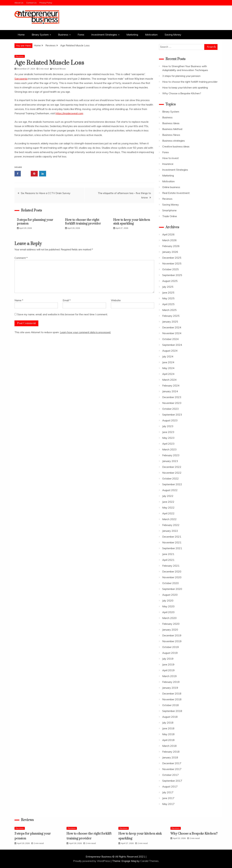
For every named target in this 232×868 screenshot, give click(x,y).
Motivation (151, 35)
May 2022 (168, 508)
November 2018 (172, 699)
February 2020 (171, 624)
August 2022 (170, 490)
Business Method (172, 129)
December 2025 (172, 258)
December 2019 (172, 635)
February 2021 (171, 566)
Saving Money (173, 35)
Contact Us (31, 3)
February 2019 (171, 682)
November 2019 (172, 641)
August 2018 (170, 717)
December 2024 (172, 327)
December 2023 (172, 397)
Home (21, 35)
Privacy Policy (46, 3)
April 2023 (168, 444)
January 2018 (170, 757)
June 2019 (168, 664)
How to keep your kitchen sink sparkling (132, 222)
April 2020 (168, 612)
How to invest (170, 158)
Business (63, 35)
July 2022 (168, 496)
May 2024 (168, 368)
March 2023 (169, 449)
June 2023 (168, 432)
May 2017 (168, 804)
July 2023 (168, 426)
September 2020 (172, 589)
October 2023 (170, 409)
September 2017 (172, 781)
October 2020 (170, 583)
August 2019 (170, 653)
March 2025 (169, 310)
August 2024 (170, 351)
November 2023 (172, 403)
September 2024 (172, 345)
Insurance (168, 164)
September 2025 (172, 275)
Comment (21, 258)
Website (116, 300)
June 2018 (168, 728)
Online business (171, 187)
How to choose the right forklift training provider (83, 222)
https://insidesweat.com (69, 113)
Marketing (132, 35)
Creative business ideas (176, 146)
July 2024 (168, 356)
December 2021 (172, 537)
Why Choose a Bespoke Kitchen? (182, 93)
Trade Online (170, 216)
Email (67, 300)
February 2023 (171, 455)
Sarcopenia (21, 79)
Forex (81, 35)
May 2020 (168, 606)
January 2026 (170, 252)
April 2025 (168, 304)
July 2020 (168, 601)
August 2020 (170, 595)
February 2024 (171, 385)
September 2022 (172, 484)
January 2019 (170, 688)
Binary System (40, 35)
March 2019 (169, 676)
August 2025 (170, 281)
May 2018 (168, 734)
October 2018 (170, 705)
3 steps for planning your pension (35, 222)
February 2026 (171, 246)
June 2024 (168, 362)
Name (19, 300)
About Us (19, 3)
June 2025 (168, 293)
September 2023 (172, 415)
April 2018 (168, 740)
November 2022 (172, 473)
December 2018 (172, 693)
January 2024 (170, 391)
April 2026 (168, 234)
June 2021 (168, 554)
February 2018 (171, 752)
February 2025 (171, 316)
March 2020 (169, 618)
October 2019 (170, 647)
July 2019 (168, 659)
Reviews (20, 56)
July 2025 (168, 287)
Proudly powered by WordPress (92, 861)
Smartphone (169, 210)
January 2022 (170, 531)
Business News (171, 135)
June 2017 (168, 798)
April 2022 (168, 513)
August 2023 (170, 420)
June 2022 (168, 502)
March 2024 (169, 380)
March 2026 (169, 240)
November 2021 (172, 542)
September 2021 (172, 548)
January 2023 (170, 461)
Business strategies (174, 141)
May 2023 (168, 438)
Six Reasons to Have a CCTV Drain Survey (46, 193)
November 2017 (172, 769)
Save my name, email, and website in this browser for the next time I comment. (63, 314)
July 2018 (168, 723)
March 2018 (169, 746)
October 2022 (170, 478)
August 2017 (170, 786)
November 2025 (172, 263)
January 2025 (170, 322)
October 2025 (170, 269)
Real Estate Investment (176, 193)
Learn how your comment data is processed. (85, 332)
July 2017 (168, 792)
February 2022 (171, 525)
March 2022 (169, 519)
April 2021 (168, 560)
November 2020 (172, 577)
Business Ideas (171, 123)
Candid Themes (149, 861)
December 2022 (172, 467)
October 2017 (170, 775)
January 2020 (170, 630)
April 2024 (168, 374)
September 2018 (172, 711)
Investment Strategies (104, 35)
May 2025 (168, 298)
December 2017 (172, 763)
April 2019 (168, 670)
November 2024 (172, 333)
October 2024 (170, 339)
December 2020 (172, 571)
